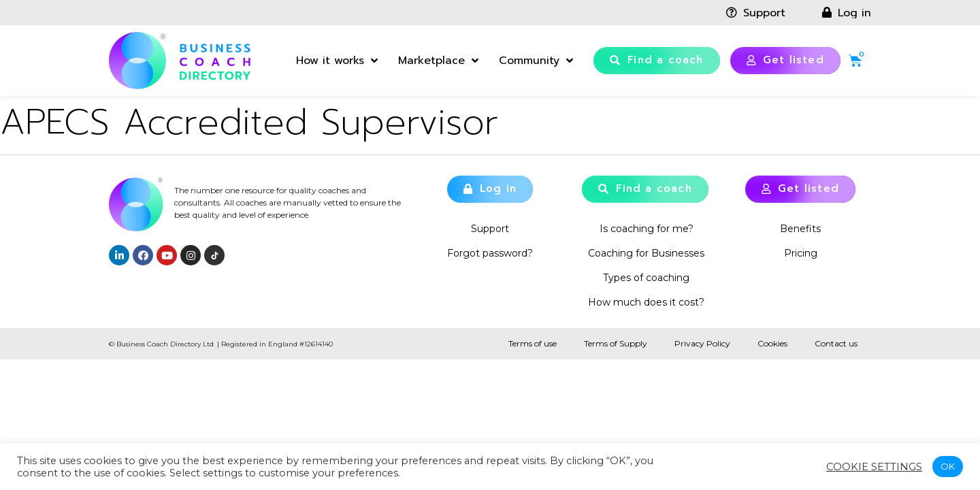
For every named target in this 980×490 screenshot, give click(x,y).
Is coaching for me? (647, 229)
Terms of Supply (616, 343)
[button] (657, 61)
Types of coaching (646, 278)
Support (490, 229)
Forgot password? (490, 253)
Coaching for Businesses (646, 253)
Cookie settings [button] (874, 467)
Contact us (836, 343)
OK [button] (948, 466)
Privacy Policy (702, 343)
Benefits (800, 229)
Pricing (801, 253)
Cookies (772, 343)
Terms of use (533, 343)
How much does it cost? (646, 302)
